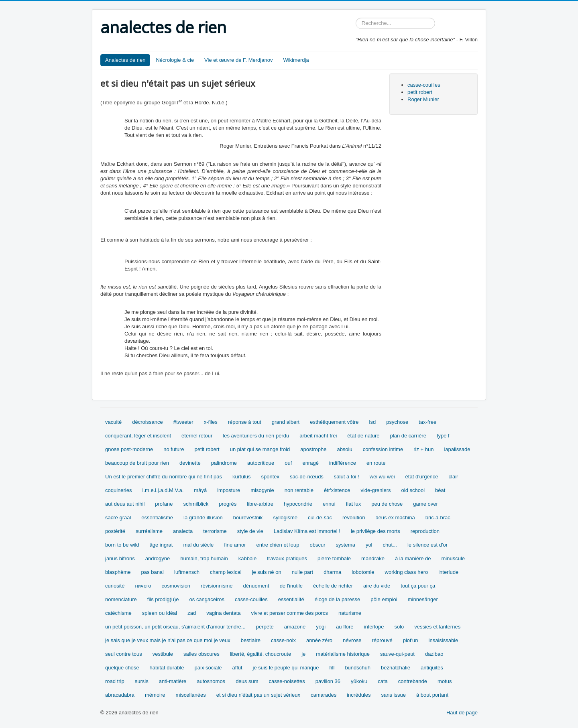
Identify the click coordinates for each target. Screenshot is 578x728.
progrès (228, 504)
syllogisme (285, 518)
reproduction (425, 531)
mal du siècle (198, 545)
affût (237, 668)
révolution (354, 518)
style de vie (250, 531)
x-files (211, 422)
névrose (352, 640)
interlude (448, 572)
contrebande (413, 681)
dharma (332, 572)
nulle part (302, 572)
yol (369, 545)
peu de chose (387, 504)
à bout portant (432, 695)
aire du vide (377, 586)
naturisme (350, 613)
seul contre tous (124, 654)
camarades (324, 695)
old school (413, 490)
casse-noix (283, 640)
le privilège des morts (375, 531)
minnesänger (423, 599)
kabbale (248, 558)
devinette (190, 463)
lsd (373, 422)
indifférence (343, 463)
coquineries (119, 490)
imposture (229, 490)
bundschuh (358, 668)
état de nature (363, 436)
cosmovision (176, 586)
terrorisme (215, 531)
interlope (374, 627)
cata (383, 681)
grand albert (286, 422)
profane (164, 504)
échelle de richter (333, 586)
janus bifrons (120, 558)
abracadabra (120, 695)
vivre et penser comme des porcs (289, 613)
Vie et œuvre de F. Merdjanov (238, 60)
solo (399, 627)
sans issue (393, 695)
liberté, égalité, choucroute (261, 654)
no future (174, 449)
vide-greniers (375, 490)
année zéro (319, 640)
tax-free (427, 422)
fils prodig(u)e (163, 599)
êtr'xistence (337, 490)
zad (192, 613)
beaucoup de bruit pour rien (137, 463)
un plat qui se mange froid (260, 449)
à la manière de (413, 558)
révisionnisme (217, 586)
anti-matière (173, 681)
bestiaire (251, 640)
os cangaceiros (207, 599)
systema (345, 545)
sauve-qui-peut (397, 654)
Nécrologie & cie (175, 60)
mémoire (155, 695)
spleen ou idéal (160, 613)
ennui (329, 504)
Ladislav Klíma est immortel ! (307, 531)
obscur (317, 545)
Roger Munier (423, 99)
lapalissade (457, 449)
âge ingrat (161, 545)
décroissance (148, 422)
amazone (295, 627)
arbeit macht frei (318, 436)
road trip (115, 681)
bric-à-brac (438, 518)
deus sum (247, 681)
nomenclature (121, 599)
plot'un (411, 640)
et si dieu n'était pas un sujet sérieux (258, 695)
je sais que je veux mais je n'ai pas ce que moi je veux (168, 640)
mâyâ (200, 490)
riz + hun (423, 449)
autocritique (261, 463)
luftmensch (187, 572)
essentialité (291, 599)
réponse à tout (245, 422)
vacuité (113, 422)
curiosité (115, 586)
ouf (288, 463)
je (303, 654)
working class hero (407, 572)
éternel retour (197, 436)
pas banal (153, 572)
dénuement (256, 586)
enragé (310, 463)
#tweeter (183, 422)
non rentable (299, 490)
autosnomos (211, 681)
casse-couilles (424, 85)
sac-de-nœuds (307, 477)
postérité (115, 531)
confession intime (383, 449)
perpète (265, 627)
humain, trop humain (204, 558)
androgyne (158, 558)
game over (425, 504)
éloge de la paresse (337, 599)
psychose (397, 422)
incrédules (359, 695)
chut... (390, 545)
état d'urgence (422, 477)
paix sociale (208, 668)
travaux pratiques (287, 558)
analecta (183, 531)
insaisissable (444, 640)
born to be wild (122, 545)
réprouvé (382, 640)
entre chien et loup (278, 545)
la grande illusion (203, 518)
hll (332, 668)
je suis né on (267, 572)
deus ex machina (395, 518)
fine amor (235, 545)
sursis (142, 681)
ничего (143, 586)
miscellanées (191, 695)
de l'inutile (291, 586)
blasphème (118, 572)
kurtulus (242, 477)
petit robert (420, 92)
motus (445, 681)
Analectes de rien (125, 60)
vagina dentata (223, 613)
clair (454, 477)
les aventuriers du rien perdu (256, 436)
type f (443, 436)
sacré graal (118, 518)
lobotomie (363, 572)
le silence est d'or (427, 545)
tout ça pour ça (418, 586)
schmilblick (196, 504)
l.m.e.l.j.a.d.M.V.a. (163, 490)
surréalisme (149, 531)
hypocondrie (298, 504)
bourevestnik (248, 518)
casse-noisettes (287, 681)
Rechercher (356, 18)
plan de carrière (408, 436)
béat (440, 490)
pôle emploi (384, 599)
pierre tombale (334, 558)
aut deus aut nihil (125, 504)
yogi (321, 627)
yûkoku (359, 681)
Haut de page (462, 713)
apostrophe (313, 449)
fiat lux (354, 504)
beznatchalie (396, 668)
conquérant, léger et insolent (138, 436)
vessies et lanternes (437, 627)
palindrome (224, 463)
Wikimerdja (296, 60)
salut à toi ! (347, 477)
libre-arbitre (260, 504)
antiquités (432, 668)
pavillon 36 (328, 681)
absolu (344, 449)
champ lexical (226, 572)
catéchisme (118, 613)
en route (376, 463)
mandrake (373, 558)
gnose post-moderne (129, 449)
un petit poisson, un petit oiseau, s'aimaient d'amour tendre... (175, 627)
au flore (345, 627)
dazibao (434, 654)
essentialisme (157, 518)
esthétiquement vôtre (334, 422)
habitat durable (167, 668)
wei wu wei (382, 477)
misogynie (262, 490)
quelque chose (122, 668)
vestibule (163, 654)
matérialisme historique (343, 654)
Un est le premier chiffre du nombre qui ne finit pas (164, 477)
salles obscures (201, 654)
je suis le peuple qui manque (286, 668)
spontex (271, 477)
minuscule (453, 558)
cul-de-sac (320, 518)
